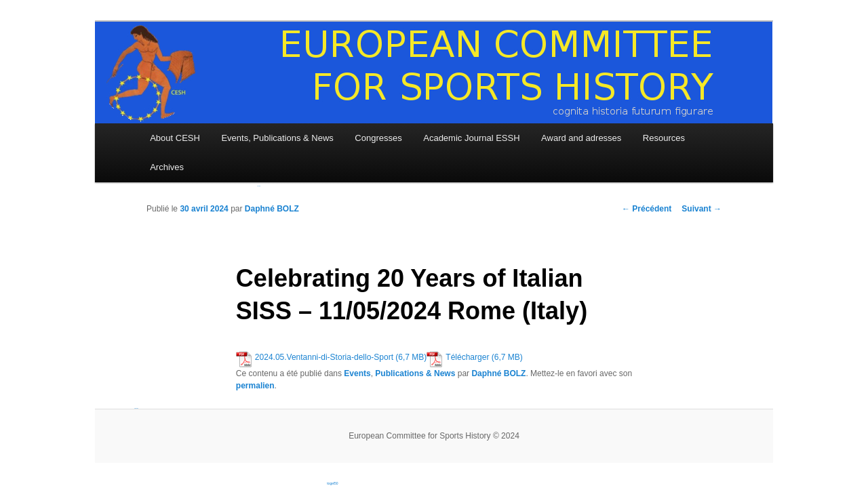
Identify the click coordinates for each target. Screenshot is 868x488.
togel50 (332, 483)
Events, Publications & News (277, 138)
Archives (167, 167)
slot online (259, 186)
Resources (664, 138)
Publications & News (415, 373)
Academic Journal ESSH (471, 138)
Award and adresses (581, 138)
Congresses (378, 138)
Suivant (702, 209)
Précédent (647, 209)
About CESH (175, 138)
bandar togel (136, 408)
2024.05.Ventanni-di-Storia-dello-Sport (324, 357)
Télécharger (467, 357)
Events (357, 373)
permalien (255, 386)
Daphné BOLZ (272, 209)
